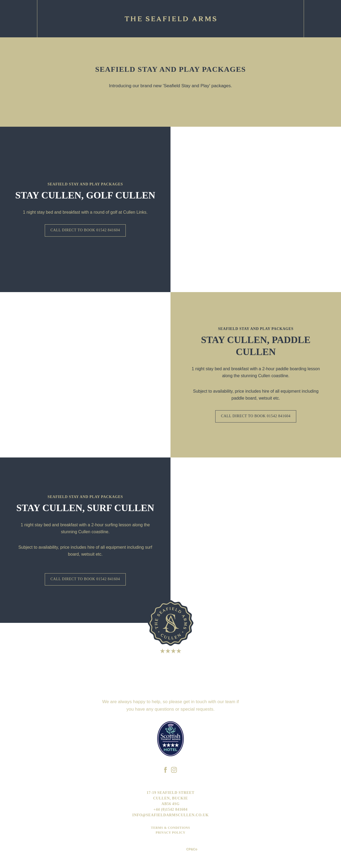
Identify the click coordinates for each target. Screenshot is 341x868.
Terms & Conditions (171, 828)
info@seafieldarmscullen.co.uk (171, 815)
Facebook (322, 19)
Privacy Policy (170, 833)
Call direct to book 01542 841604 (85, 230)
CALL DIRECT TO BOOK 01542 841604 (256, 416)
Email (19, 19)
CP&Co (192, 849)
